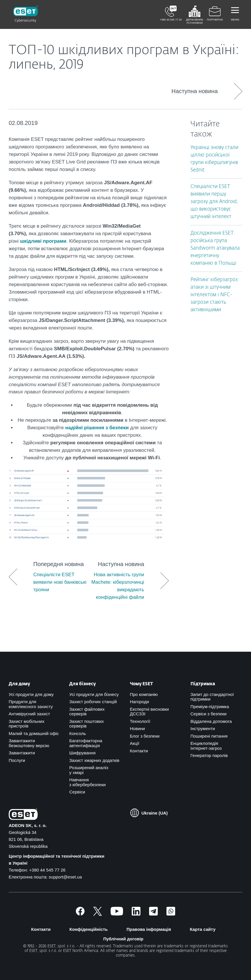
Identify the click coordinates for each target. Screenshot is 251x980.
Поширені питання (209, 736)
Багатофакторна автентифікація (86, 743)
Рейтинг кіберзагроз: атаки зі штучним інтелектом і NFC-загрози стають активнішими (215, 295)
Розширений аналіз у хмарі (89, 770)
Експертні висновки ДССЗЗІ (150, 712)
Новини (138, 728)
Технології (140, 721)
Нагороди (140, 702)
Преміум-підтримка (210, 707)
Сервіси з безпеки (209, 714)
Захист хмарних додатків (94, 760)
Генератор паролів (209, 755)
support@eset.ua (65, 877)
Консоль (78, 733)
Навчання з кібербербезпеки (87, 782)
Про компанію (144, 694)
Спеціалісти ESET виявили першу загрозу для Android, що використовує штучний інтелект (214, 202)
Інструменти (203, 728)
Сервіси (77, 792)
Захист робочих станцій (93, 702)
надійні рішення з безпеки (97, 428)
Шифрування (82, 753)
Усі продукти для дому (31, 694)
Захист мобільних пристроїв (26, 724)
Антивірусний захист (29, 714)
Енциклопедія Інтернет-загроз (206, 746)
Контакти (139, 751)
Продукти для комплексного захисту (31, 704)
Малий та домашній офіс (34, 733)
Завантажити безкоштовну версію (29, 743)
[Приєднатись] (171, 914)
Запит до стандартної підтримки (212, 697)
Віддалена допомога (211, 721)
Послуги (17, 760)
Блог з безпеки (145, 736)
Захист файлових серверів (87, 712)
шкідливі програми (43, 241)
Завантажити (22, 753)
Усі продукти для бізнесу (94, 694)
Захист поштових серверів (86, 724)
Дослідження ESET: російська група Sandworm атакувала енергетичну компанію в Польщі (215, 248)
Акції (135, 743)
